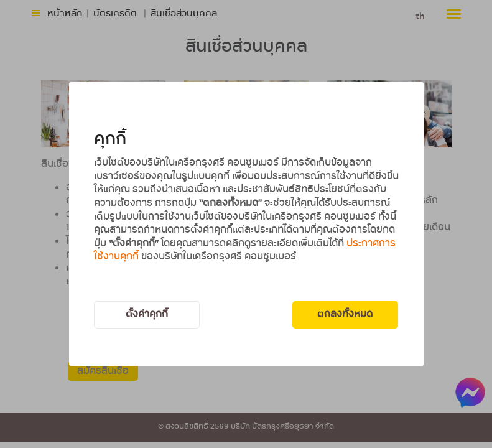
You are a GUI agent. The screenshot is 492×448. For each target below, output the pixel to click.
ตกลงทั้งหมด (345, 315)
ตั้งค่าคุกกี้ (147, 315)
